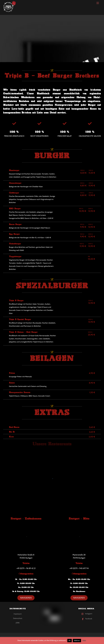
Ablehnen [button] (77, 640)
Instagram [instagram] (86, 614)
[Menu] (98, 3)
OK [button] (70, 640)
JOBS (18, 623)
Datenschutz (18, 618)
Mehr (84, 640)
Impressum (18, 614)
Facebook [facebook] (86, 619)
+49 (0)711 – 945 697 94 (79, 568)
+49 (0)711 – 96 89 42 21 (26, 568)
